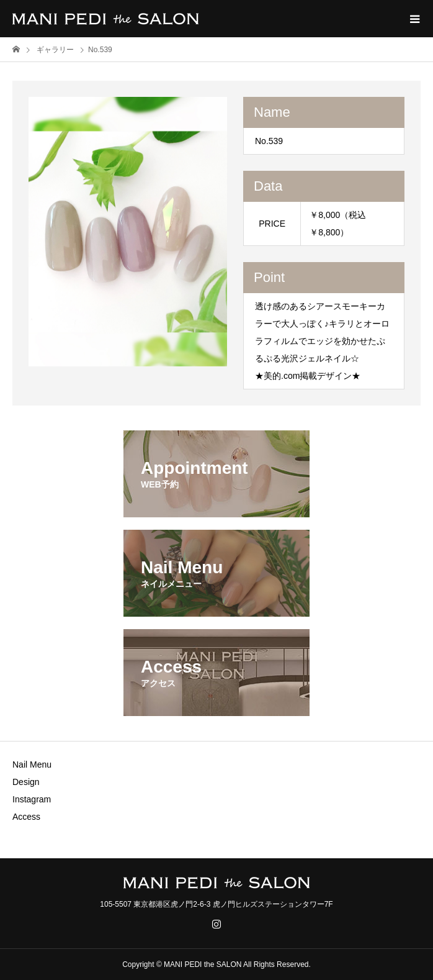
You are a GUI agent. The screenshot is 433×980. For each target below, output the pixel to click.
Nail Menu (32, 764)
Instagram (32, 799)
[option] (128, 232)
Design (26, 782)
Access (26, 817)
